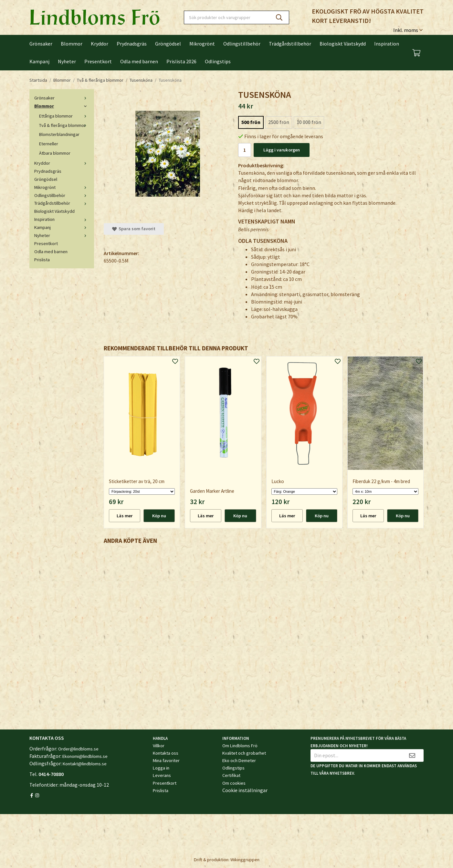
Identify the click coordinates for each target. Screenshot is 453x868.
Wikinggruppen (245, 860)
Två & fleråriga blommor (64, 125)
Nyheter (67, 61)
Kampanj (39, 61)
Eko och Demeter (239, 760)
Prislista (42, 260)
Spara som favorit (134, 229)
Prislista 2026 (181, 61)
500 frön (251, 122)
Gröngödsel (168, 44)
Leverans (162, 775)
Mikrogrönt (202, 44)
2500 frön (279, 122)
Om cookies (234, 783)
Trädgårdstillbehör (290, 44)
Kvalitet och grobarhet (244, 753)
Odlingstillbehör (242, 44)
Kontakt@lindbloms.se (85, 764)
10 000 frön (309, 122)
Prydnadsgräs (132, 44)
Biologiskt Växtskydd (343, 44)
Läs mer (125, 516)
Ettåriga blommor (64, 116)
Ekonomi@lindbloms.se (85, 756)
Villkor (159, 746)
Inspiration (387, 44)
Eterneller (49, 144)
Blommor (72, 44)
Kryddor (100, 44)
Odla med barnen (139, 61)
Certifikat (231, 775)
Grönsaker (41, 44)
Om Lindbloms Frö (240, 746)
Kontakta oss (166, 753)
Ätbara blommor (55, 153)
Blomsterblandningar (59, 134)
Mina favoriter (166, 760)
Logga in (161, 768)
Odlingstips (218, 61)
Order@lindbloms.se (78, 749)
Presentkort (98, 61)
